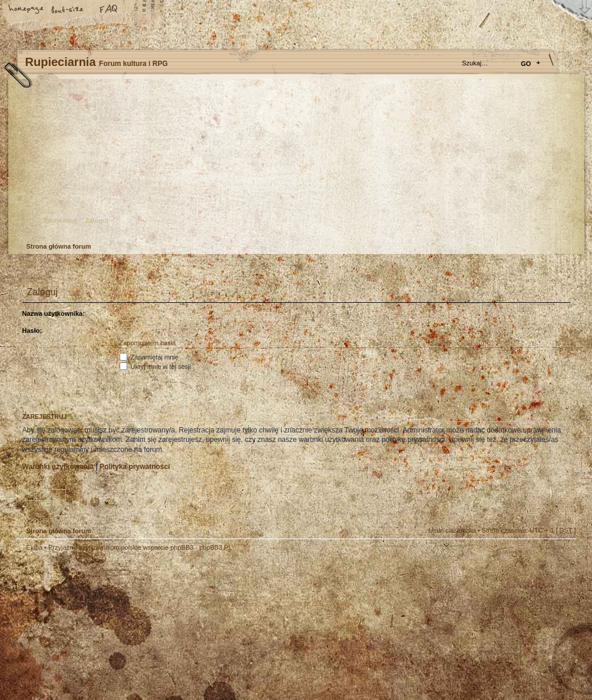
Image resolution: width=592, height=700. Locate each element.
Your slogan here (202, 627)
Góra (561, 555)
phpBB (149, 626)
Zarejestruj (60, 220)
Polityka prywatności (135, 467)
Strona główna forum (295, 162)
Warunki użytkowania (58, 467)
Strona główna (27, 10)
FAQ (109, 10)
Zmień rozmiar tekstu (68, 10)
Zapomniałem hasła (148, 343)
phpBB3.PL (216, 547)
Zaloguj (97, 220)
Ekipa (35, 547)
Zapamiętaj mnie (149, 357)
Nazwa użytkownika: (54, 313)
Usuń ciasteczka (452, 530)
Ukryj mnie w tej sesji (156, 366)
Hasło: (32, 331)
